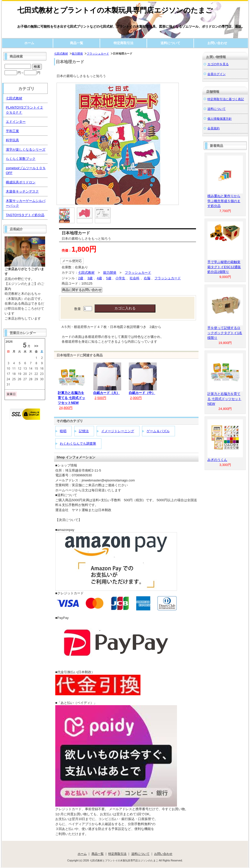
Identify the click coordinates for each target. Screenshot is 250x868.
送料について (170, 43)
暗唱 (63, 431)
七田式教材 (61, 54)
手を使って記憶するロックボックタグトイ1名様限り (225, 333)
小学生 (120, 278)
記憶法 (84, 431)
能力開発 (77, 54)
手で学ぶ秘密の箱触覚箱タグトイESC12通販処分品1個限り (224, 267)
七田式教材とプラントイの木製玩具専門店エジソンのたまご (115, 10)
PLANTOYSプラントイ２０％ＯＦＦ (24, 110)
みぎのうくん (217, 460)
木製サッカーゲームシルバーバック (26, 203)
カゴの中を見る (218, 64)
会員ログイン (217, 74)
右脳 (147, 278)
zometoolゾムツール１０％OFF (26, 171)
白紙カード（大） (106, 393)
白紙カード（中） (142, 393)
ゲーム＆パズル (158, 431)
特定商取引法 (123, 43)
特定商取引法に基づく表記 (226, 99)
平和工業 (12, 131)
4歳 (99, 278)
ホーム (29, 43)
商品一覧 (77, 43)
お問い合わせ (217, 43)
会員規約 (213, 128)
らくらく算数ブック (21, 159)
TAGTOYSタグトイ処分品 (25, 215)
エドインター (16, 122)
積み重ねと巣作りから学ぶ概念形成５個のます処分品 (224, 201)
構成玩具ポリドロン (21, 182)
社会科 (135, 278)
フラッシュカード (98, 54)
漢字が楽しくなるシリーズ (26, 150)
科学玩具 (12, 140)
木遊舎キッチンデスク (22, 191)
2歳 (81, 278)
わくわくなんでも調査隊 (78, 444)
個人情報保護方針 (220, 119)
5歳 (109, 278)
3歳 (90, 278)
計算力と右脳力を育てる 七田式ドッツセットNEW (72, 398)
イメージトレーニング (118, 431)
